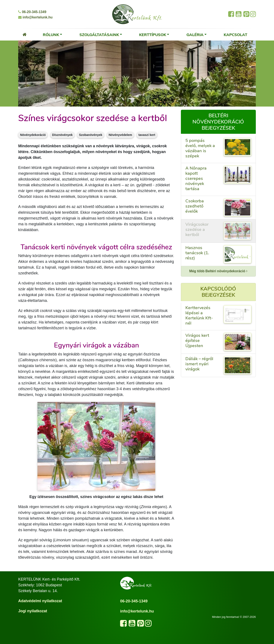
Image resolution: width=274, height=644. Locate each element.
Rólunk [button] (51, 35)
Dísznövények (62, 135)
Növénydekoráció (33, 135)
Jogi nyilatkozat (33, 611)
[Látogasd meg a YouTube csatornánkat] (132, 625)
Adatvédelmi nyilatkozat (40, 601)
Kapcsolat (235, 35)
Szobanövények (91, 135)
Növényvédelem (120, 135)
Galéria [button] (195, 35)
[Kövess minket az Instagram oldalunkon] (148, 625)
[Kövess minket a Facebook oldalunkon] (123, 625)
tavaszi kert (147, 135)
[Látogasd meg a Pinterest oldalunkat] (141, 625)
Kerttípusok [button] (153, 35)
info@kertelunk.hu (35, 17)
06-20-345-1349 (32, 12)
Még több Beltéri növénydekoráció (218, 271)
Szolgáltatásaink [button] (99, 35)
